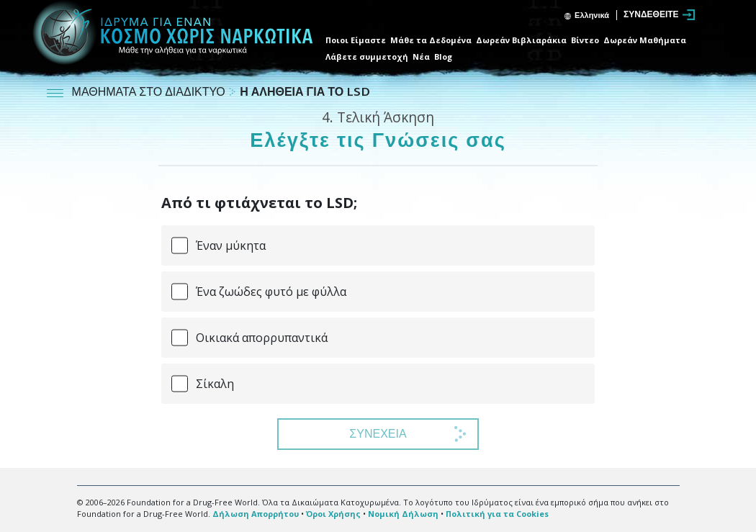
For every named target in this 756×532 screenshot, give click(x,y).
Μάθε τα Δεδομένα (431, 40)
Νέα (421, 57)
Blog (443, 57)
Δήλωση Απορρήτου (256, 514)
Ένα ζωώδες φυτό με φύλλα (271, 292)
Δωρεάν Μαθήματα (645, 40)
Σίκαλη (215, 384)
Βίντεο (585, 40)
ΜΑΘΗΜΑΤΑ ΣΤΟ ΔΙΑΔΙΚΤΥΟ (150, 93)
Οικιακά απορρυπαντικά (262, 338)
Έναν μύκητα (231, 245)
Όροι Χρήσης (333, 514)
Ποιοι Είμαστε (356, 40)
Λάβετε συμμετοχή (367, 57)
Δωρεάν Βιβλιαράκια (521, 40)
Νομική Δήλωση (403, 514)
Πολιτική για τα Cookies (497, 514)
